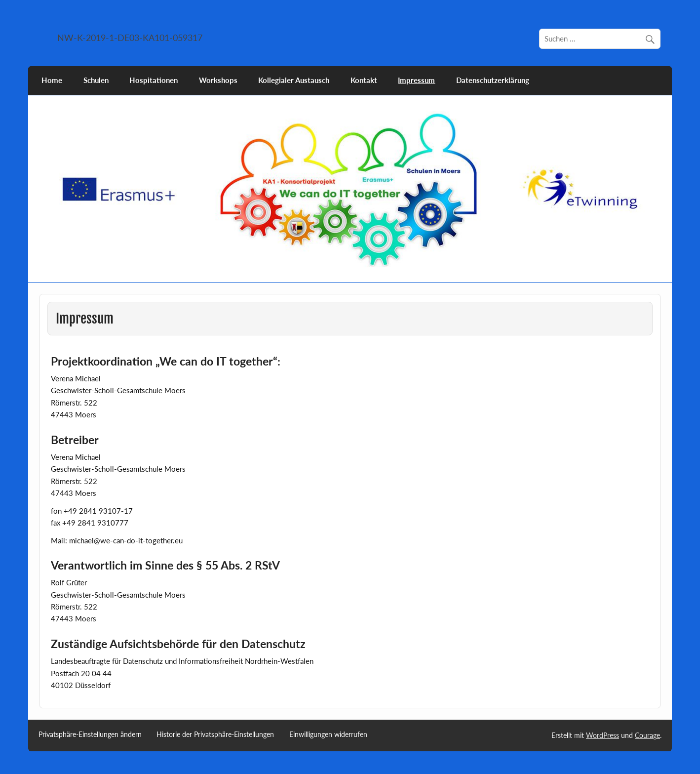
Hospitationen (154, 80)
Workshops (218, 80)
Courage (647, 735)
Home (52, 80)
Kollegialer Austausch (294, 80)
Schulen (96, 80)
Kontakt (364, 80)
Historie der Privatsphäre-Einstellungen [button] (215, 734)
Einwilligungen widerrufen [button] (328, 734)
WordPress (603, 735)
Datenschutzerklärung (493, 80)
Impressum (416, 80)
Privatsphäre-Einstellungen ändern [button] (90, 734)
